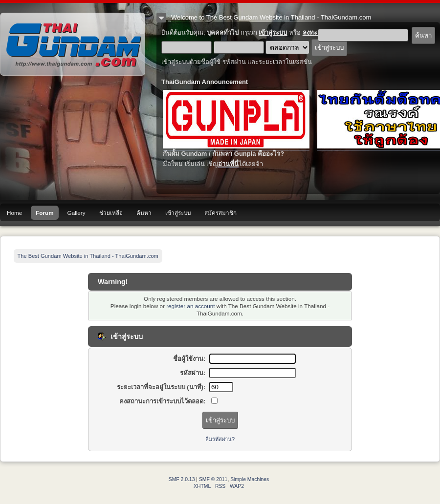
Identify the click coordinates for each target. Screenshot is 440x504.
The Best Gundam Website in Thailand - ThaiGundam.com (73, 44)
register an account (190, 306)
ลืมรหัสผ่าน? (220, 439)
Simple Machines (250, 479)
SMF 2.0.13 (182, 479)
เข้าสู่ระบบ (273, 32)
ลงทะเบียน (317, 32)
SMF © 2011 (213, 479)
